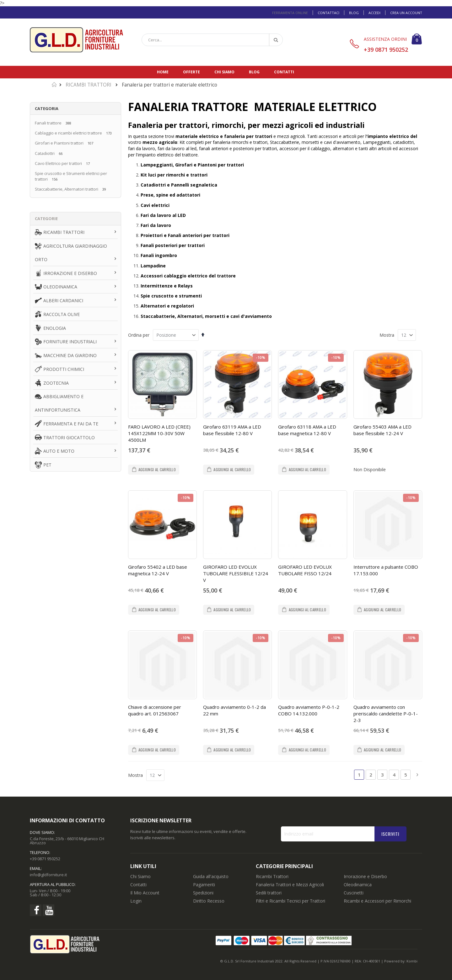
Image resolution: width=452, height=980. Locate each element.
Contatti (284, 72)
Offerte (191, 72)
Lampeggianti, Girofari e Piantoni (179, 165)
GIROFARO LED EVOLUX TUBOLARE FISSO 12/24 (305, 570)
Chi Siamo (140, 876)
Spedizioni (203, 893)
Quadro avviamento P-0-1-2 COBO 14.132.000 (309, 710)
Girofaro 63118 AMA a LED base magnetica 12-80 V (307, 430)
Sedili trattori (269, 893)
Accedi (374, 13)
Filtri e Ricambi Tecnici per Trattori (291, 901)
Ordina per (139, 335)
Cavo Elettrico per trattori (58, 163)
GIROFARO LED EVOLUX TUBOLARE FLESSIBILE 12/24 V (236, 573)
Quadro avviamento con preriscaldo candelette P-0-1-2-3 (386, 714)
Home (163, 72)
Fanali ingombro (159, 255)
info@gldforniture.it (48, 875)
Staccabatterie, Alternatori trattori (67, 189)
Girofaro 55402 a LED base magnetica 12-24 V (158, 570)
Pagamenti (204, 885)
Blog (354, 13)
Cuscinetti (354, 893)
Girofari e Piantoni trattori (59, 143)
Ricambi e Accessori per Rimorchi (377, 901)
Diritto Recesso (209, 901)
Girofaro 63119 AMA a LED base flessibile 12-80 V (232, 430)
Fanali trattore (48, 123)
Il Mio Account (145, 893)
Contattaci (328, 13)
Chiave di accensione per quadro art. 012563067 (155, 710)
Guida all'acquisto (211, 876)
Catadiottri (45, 153)
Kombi (412, 961)
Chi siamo (224, 72)
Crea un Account (406, 13)
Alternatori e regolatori (167, 306)
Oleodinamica (358, 885)
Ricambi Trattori (272, 876)
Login (136, 901)
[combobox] (212, 40)
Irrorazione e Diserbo (365, 876)
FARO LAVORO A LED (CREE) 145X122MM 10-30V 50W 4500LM (159, 433)
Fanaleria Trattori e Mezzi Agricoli (290, 885)
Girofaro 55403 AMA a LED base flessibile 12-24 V (382, 430)
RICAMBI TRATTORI (89, 85)
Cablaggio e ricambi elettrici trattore (68, 133)
